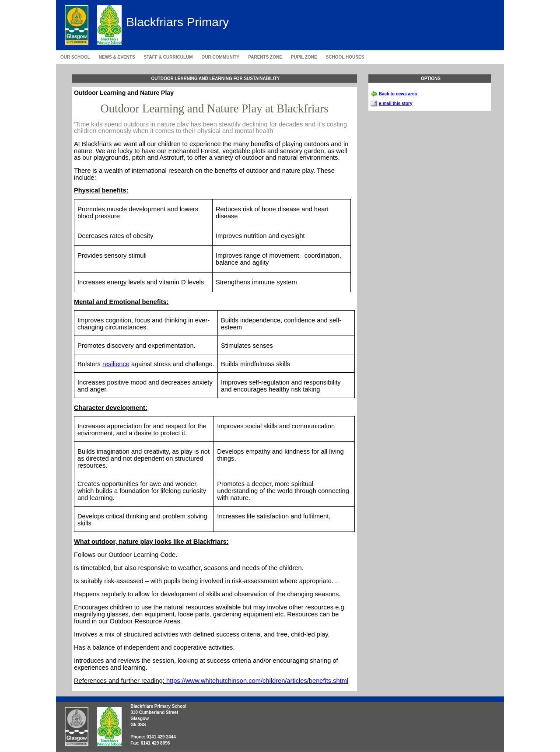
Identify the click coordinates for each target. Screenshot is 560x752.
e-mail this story (396, 103)
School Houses (345, 57)
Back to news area (398, 94)
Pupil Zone (304, 57)
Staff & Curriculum (168, 57)
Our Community (221, 57)
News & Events (117, 57)
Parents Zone (265, 57)
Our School (75, 57)
